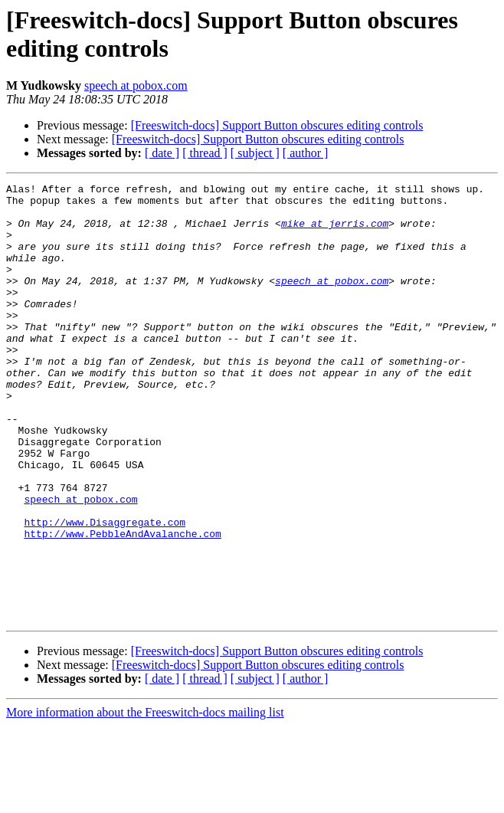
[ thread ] (205, 153)
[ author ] (306, 153)
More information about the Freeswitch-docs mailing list (145, 800)
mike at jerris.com (335, 232)
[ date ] (162, 153)
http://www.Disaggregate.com (105, 591)
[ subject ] (255, 153)
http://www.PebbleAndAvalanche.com (122, 605)
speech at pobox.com (136, 85)
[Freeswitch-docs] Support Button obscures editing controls (277, 125)
